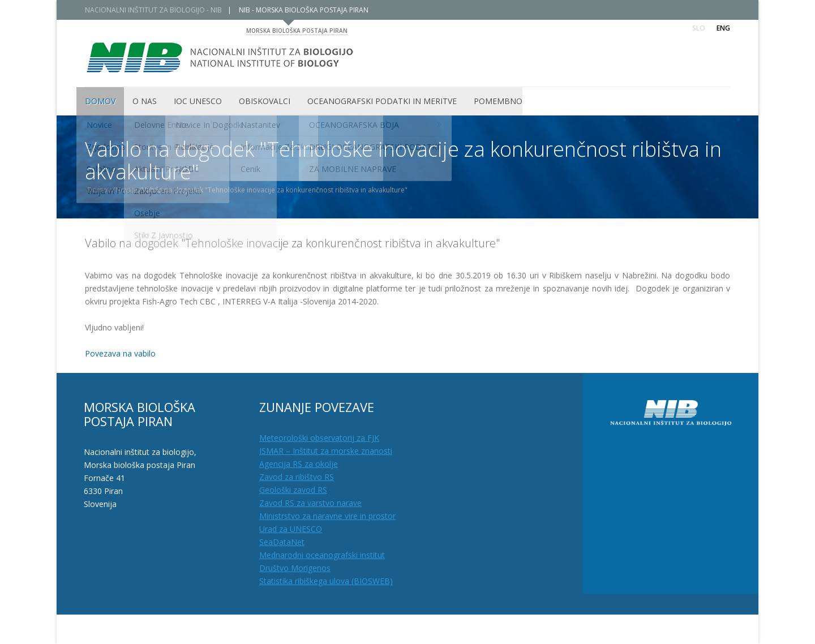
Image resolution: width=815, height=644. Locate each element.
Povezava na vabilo (120, 353)
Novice (130, 190)
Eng (723, 28)
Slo (699, 28)
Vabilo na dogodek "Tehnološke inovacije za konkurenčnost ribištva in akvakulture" (292, 243)
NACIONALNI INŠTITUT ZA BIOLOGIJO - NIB (157, 10)
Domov (103, 190)
